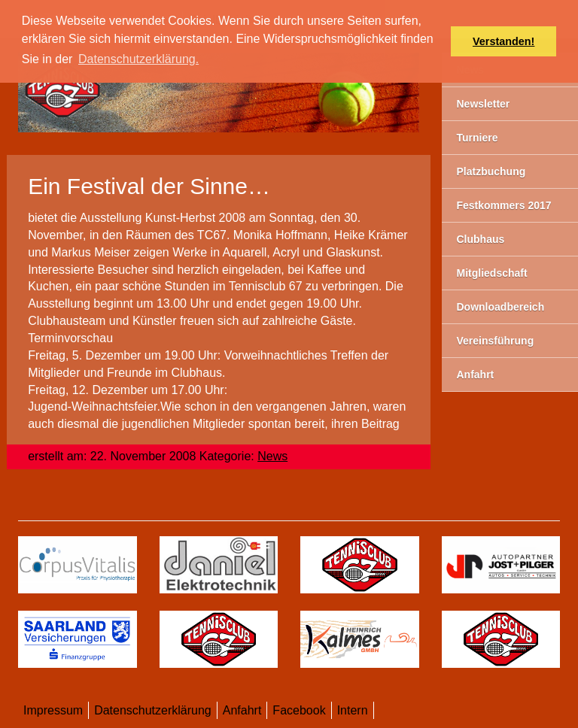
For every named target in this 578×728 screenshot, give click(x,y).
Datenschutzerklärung (153, 710)
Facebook (299, 710)
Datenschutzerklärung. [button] (138, 59)
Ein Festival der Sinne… (149, 186)
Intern (353, 710)
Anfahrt (242, 710)
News (272, 456)
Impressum (53, 710)
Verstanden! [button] (503, 41)
